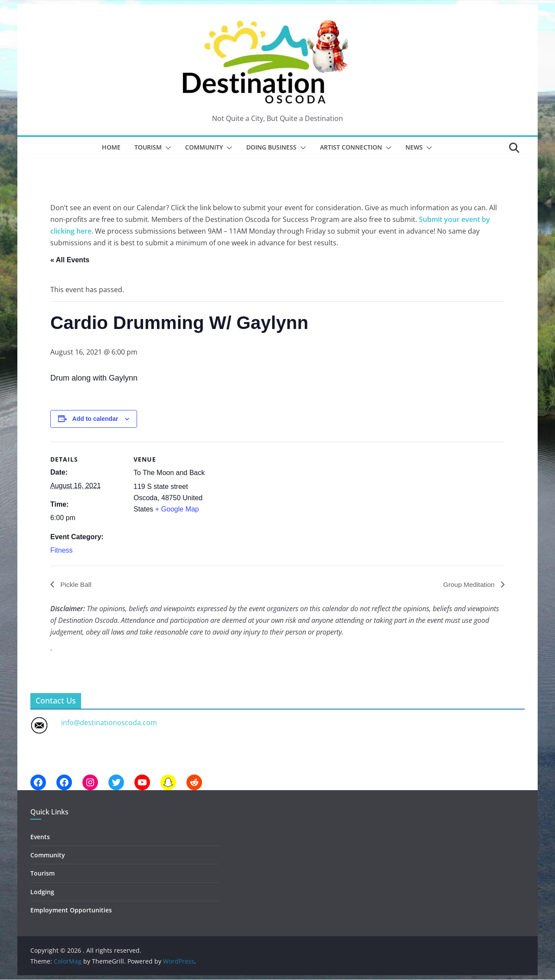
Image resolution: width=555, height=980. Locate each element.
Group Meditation (469, 584)
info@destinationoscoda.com (109, 723)
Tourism (148, 147)
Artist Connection (351, 147)
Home (111, 147)
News (414, 147)
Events (40, 837)
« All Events (70, 260)
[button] (166, 148)
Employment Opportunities (71, 910)
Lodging (42, 892)
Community (204, 147)
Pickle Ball (75, 584)
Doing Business (271, 147)
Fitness (62, 550)
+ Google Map (177, 509)
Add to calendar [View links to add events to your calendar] (95, 419)
